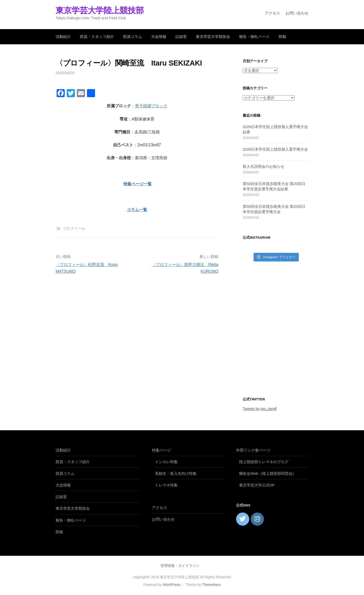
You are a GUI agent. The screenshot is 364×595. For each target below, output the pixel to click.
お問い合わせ (297, 13)
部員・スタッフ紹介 (97, 37)
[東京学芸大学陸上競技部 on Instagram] (257, 519)
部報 (282, 37)
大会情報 (159, 37)
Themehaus (211, 585)
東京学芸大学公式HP (257, 485)
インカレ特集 (166, 462)
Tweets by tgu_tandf (260, 409)
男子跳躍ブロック (151, 106)
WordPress (172, 585)
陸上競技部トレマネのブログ (264, 462)
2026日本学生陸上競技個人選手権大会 (275, 149)
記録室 (181, 37)
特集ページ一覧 (138, 184)
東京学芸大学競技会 (213, 37)
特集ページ (161, 450)
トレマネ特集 (166, 485)
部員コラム (133, 37)
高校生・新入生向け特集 (176, 473)
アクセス (272, 13)
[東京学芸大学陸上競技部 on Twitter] (243, 519)
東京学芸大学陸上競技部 (100, 10)
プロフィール (74, 228)
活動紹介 (63, 37)
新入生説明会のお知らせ (264, 166)
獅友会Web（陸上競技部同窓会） (268, 473)
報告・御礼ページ (254, 37)
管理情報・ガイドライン (180, 566)
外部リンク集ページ (253, 450)
